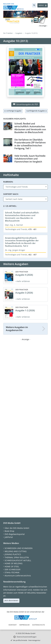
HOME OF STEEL (12, 566)
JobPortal (9, 537)
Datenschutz (38, 625)
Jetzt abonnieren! (11, 600)
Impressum (24, 625)
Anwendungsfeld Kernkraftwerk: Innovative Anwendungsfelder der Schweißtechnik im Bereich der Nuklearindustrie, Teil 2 (22, 242)
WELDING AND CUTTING (16, 551)
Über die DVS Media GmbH (17, 528)
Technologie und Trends (16, 229)
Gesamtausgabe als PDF (25, 104)
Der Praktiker (8, 33)
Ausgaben (19, 33)
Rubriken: (8, 182)
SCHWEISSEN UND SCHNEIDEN (19, 548)
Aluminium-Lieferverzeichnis (18, 576)
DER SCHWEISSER (13, 569)
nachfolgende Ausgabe (36, 111)
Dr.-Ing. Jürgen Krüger (15, 250)
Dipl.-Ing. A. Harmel (14, 225)
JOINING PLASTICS (13, 554)
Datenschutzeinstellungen (27, 637)
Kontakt (13, 625)
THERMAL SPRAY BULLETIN (17, 557)
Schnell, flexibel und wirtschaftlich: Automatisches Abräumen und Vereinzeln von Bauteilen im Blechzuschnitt (30, 128)
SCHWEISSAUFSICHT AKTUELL (18, 560)
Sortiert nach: (11, 194)
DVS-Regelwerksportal (15, 534)
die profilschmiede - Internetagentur (27, 640)
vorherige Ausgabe (13, 111)
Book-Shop (9, 531)
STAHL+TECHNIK (12, 572)
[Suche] (34, 5)
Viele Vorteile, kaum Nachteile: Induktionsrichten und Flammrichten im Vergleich (30, 159)
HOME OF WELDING (14, 563)
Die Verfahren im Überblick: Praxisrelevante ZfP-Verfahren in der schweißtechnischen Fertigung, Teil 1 (30, 144)
